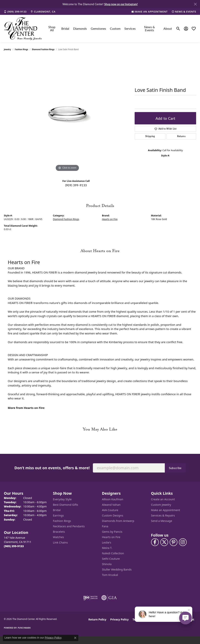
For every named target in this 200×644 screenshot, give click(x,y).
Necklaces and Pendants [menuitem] (69, 526)
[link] (15, 12)
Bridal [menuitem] (57, 510)
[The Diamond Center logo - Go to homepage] (23, 29)
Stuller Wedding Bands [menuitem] (117, 569)
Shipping (150, 136)
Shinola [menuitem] (107, 564)
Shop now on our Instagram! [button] (121, 4)
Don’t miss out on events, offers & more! (52, 468)
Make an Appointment (166, 510)
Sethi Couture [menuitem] (111, 559)
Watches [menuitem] (59, 537)
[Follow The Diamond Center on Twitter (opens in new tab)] (164, 542)
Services (130, 28)
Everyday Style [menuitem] (62, 499)
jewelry (7, 49)
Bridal (65, 28)
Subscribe (175, 468)
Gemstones (98, 28)
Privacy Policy (119, 619)
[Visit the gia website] (109, 598)
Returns (181, 136)
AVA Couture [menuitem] (110, 510)
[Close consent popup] (75, 638)
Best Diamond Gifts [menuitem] (66, 505)
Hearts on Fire (110, 219)
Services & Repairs (163, 515)
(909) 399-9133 (76, 185)
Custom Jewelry (161, 505)
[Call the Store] (14, 546)
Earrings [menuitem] (58, 515)
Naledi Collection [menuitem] (113, 553)
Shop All (52, 28)
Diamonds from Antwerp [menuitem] (118, 521)
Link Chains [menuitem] (60, 542)
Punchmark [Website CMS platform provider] (24, 628)
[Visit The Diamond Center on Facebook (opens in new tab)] (155, 542)
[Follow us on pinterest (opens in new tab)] (174, 542)
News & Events (149, 28)
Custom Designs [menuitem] (113, 515)
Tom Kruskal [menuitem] (110, 575)
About (168, 28)
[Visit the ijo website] (90, 598)
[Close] (195, 4)
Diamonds (80, 28)
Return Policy (97, 619)
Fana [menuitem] (105, 526)
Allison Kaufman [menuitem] (113, 499)
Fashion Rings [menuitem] (62, 521)
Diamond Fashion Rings (43, 49)
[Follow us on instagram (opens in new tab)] (183, 542)
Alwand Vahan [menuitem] (111, 505)
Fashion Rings (22, 49)
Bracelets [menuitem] (59, 532)
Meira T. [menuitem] (107, 548)
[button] (178, 29)
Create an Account (163, 499)
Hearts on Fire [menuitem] (111, 537)
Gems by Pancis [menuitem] (112, 532)
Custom (115, 28)
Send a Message (162, 521)
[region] (67, 115)
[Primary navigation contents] (109, 29)
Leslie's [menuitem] (107, 542)
